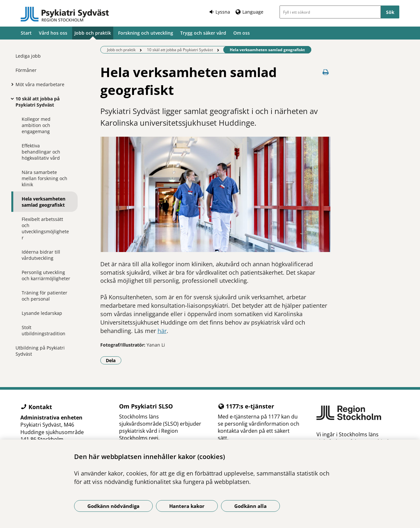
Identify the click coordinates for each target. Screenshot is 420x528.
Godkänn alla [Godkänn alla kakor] (250, 506)
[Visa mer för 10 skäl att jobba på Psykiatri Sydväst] (11, 98)
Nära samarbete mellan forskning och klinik (44, 178)
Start (26, 33)
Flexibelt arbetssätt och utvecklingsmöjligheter (45, 228)
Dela (114, 360)
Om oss (242, 33)
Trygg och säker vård (203, 33)
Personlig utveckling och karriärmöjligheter (46, 275)
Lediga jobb (28, 56)
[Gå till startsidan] (65, 14)
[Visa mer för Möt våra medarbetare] (11, 84)
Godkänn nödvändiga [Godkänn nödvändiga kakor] (113, 506)
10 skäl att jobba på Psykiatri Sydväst (38, 102)
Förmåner (26, 70)
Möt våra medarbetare (40, 84)
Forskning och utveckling (146, 33)
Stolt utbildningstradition (44, 330)
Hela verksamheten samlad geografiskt (44, 202)
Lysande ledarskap (42, 313)
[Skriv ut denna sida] (326, 72)
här (162, 331)
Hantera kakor (187, 506)
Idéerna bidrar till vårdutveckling (41, 255)
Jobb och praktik (93, 33)
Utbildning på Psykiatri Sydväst (40, 351)
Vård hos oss (53, 33)
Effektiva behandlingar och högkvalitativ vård (41, 152)
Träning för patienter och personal (44, 296)
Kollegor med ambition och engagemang (36, 125)
